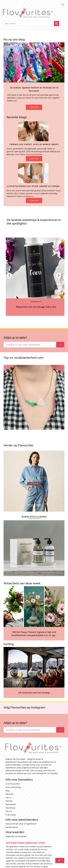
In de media (11, 815)
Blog (8, 791)
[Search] (28, 24)
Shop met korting (13, 787)
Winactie (9, 794)
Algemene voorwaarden (16, 836)
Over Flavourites (13, 784)
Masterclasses (12, 827)
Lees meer (34, 107)
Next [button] (59, 275)
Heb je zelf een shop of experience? (21, 824)
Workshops (10, 808)
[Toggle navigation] (63, 5)
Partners (9, 801)
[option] (34, 397)
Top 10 (8, 798)
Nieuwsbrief (11, 804)
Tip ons (9, 811)
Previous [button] (9, 275)
